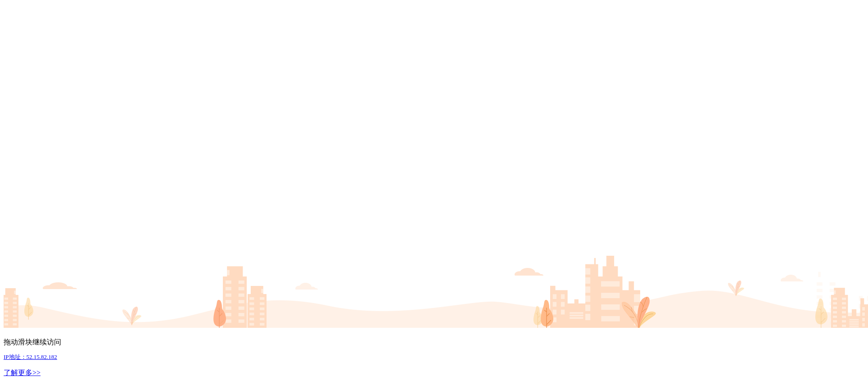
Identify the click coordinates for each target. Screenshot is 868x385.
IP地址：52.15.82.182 (30, 357)
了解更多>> (22, 373)
